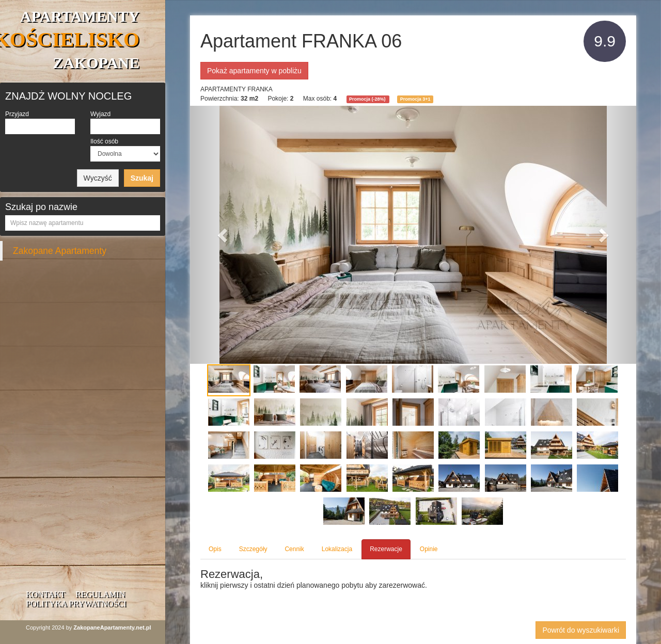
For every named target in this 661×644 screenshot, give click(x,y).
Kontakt (45, 594)
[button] (224, 235)
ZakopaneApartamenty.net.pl (112, 627)
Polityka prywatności (76, 603)
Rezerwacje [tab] (386, 549)
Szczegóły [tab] (253, 549)
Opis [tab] (215, 549)
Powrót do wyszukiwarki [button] (581, 630)
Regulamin (100, 594)
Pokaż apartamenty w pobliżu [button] (254, 71)
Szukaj (142, 178)
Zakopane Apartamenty (60, 251)
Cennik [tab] (294, 549)
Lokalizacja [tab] (337, 549)
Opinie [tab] (429, 549)
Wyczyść (98, 178)
